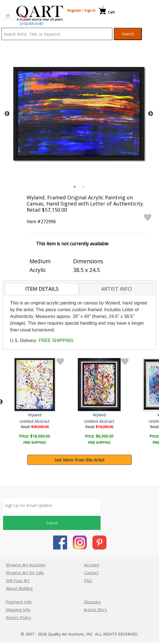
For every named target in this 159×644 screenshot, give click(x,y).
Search (128, 34)
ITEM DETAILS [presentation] (42, 289)
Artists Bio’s (95, 610)
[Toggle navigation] (8, 15)
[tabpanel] (79, 114)
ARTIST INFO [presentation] (116, 289)
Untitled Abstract (132, 421)
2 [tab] (83, 187)
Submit (52, 523)
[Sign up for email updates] (52, 505)
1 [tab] (75, 187)
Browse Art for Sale (25, 573)
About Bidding (19, 588)
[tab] (42, 289)
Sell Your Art (18, 580)
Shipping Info (18, 610)
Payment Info (19, 602)
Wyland (132, 415)
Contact (91, 573)
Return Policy (18, 617)
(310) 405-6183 (31, 24)
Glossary (92, 602)
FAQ (88, 580)
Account (92, 565)
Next (151, 114)
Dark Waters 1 (35, 421)
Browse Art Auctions (26, 565)
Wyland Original (35, 415)
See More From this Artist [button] (79, 460)
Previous (7, 114)
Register (74, 10)
